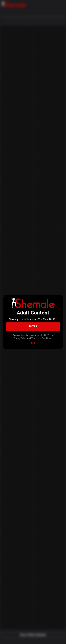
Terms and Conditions (42, 338)
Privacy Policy (20, 338)
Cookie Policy (47, 335)
